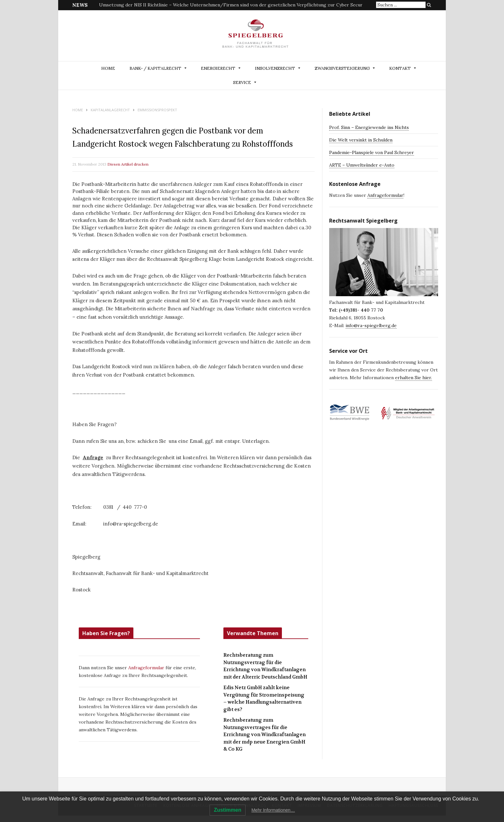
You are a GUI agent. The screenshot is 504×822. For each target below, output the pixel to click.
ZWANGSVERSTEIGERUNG (342, 68)
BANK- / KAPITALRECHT (155, 68)
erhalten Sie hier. (414, 378)
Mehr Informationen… (273, 810)
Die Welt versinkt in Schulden (361, 140)
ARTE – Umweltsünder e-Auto (362, 165)
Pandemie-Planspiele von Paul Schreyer (372, 152)
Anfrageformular (147, 668)
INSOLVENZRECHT (275, 68)
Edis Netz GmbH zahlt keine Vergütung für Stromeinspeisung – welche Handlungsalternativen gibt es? (264, 699)
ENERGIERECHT (218, 68)
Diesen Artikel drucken (128, 164)
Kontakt (400, 68)
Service (242, 82)
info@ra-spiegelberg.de (371, 325)
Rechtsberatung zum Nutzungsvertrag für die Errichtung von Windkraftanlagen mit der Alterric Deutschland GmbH (265, 666)
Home (108, 68)
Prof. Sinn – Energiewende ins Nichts (369, 127)
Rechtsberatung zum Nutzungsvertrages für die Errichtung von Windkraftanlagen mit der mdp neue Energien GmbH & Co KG (265, 735)
